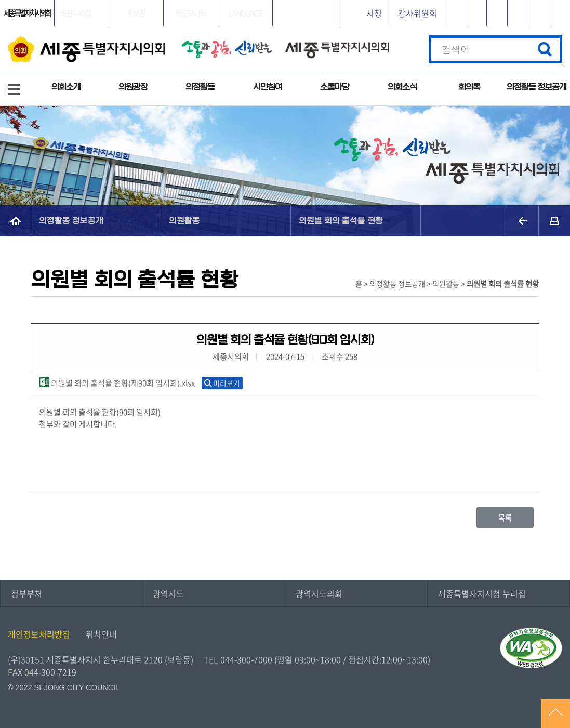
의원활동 (184, 221)
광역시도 (168, 593)
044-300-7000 (246, 659)
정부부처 (26, 593)
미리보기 (227, 383)
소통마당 (335, 87)
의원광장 (133, 87)
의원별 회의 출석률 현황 (341, 221)
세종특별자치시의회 (27, 13)
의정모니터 (191, 13)
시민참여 (268, 87)
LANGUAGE (245, 13)
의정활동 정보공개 (536, 87)
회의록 (469, 87)
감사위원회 (417, 13)
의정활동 (200, 87)
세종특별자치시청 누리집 (482, 593)
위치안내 (101, 634)
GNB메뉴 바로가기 (285, 1)
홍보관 (136, 13)
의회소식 (402, 87)
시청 (374, 13)
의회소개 (66, 87)
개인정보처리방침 (39, 634)
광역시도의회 (319, 593)
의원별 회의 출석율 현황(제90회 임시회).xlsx (117, 383)
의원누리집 (75, 13)
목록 (505, 518)
